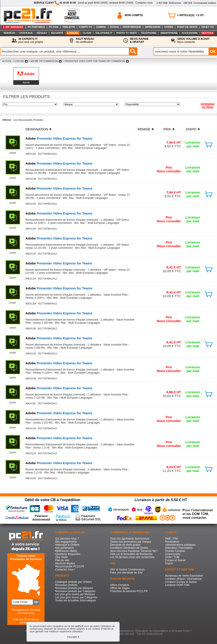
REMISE (144, 129)
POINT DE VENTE (187, 27)
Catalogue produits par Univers (73, 582)
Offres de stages (120, 588)
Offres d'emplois (120, 585)
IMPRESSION (153, 27)
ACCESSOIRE (190, 33)
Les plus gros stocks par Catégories (76, 597)
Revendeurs (172, 542)
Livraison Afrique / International (183, 579)
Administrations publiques (180, 545)
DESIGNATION (37, 129)
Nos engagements (66, 542)
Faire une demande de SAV (126, 573)
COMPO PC (85, 27)
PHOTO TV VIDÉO (127, 33)
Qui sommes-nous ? (67, 539)
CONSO (169, 27)
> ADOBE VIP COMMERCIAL (45, 61)
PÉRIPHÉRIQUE (132, 27)
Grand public (173, 554)
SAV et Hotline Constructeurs (127, 570)
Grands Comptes (175, 551)
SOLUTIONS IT (104, 33)
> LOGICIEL (20, 61)
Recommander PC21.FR (70, 566)
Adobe (26, 82)
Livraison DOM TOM (177, 585)
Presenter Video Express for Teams (59, 138)
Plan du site (62, 560)
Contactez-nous (144, 3)
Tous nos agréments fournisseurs (130, 539)
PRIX (167, 129)
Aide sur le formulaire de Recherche (131, 554)
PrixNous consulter (169, 169)
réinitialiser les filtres (208, 106)
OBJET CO (207, 27)
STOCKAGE (26, 33)
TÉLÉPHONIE (149, 33)
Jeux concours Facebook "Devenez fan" (134, 551)
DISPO (191, 129)
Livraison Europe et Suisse (181, 582)
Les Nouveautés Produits (28, 120)
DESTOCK (208, 33)
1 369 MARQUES (13, 27)
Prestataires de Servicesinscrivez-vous (26, 612)
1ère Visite (61, 557)
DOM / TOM (172, 557)
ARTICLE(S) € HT (190, 15)
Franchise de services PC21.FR (129, 591)
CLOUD (87, 33)
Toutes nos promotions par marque (131, 542)
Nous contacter (194, 40)
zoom (13, 153)
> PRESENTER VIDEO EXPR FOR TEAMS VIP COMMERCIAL (96, 61)
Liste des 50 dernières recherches (26, 621)
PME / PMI (171, 539)
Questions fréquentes (68, 554)
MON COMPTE (134, 15)
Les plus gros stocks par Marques (75, 594)
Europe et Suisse (175, 560)
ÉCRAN (114, 27)
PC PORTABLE (36, 27)
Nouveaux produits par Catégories (75, 591)
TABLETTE (69, 27)
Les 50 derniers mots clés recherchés (132, 557)
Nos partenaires (65, 548)
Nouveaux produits (66, 585)
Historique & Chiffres (67, 545)
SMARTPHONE (169, 33)
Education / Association (179, 548)
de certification (85, 40)
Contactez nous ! (65, 570)
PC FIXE (54, 27)
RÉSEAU (42, 33)
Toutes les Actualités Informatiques (76, 600)
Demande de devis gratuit (125, 545)
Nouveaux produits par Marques (74, 588)
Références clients (66, 551)
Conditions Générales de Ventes (129, 548)
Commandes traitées (200, 3)
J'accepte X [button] (73, 637)
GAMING (101, 27)
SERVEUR (9, 33)
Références (169, 3)
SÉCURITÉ (57, 33)
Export (169, 563)
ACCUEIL (7, 61)
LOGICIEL (73, 33)
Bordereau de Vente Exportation (184, 576)
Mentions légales (65, 563)
